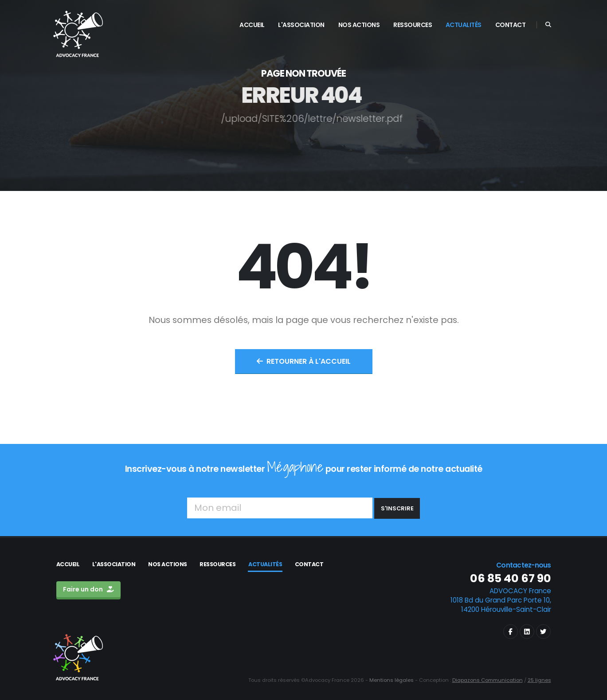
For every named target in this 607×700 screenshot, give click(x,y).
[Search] (548, 25)
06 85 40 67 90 (511, 578)
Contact (309, 564)
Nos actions (168, 564)
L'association (114, 564)
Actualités (265, 564)
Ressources (217, 564)
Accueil (68, 564)
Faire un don (88, 589)
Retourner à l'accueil (304, 361)
